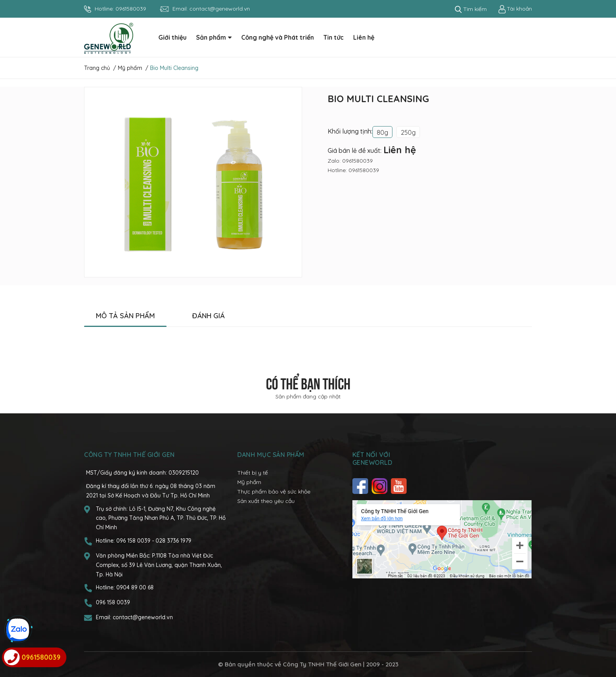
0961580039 (131, 9)
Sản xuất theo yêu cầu (266, 501)
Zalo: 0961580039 (350, 161)
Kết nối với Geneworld (372, 459)
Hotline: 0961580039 (353, 170)
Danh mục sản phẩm (271, 455)
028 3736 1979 (173, 541)
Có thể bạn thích (308, 382)
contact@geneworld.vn (220, 9)
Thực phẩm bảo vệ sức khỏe (274, 492)
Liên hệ (400, 150)
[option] (193, 182)
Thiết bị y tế (253, 473)
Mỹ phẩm (249, 482)
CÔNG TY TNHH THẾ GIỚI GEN (129, 455)
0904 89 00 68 (135, 587)
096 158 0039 (134, 541)
